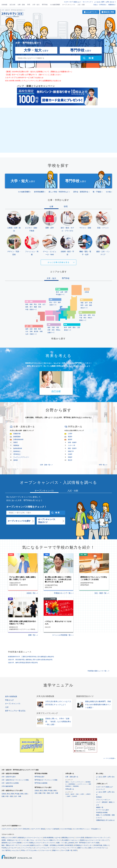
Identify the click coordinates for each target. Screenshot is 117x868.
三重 (78, 327)
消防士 (67, 782)
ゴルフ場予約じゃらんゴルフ (11, 850)
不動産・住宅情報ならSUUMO (54, 845)
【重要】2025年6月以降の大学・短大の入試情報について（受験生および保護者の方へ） (39, 72)
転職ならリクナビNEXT (9, 838)
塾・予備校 (97, 192)
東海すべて (68, 330)
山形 (86, 305)
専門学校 (45, 5)
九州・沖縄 (17, 796)
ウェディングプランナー (21, 457)
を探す (36, 50)
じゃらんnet (25, 845)
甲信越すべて (60, 295)
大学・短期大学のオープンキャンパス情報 (15, 780)
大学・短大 (36, 5)
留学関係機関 (39, 192)
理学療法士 (17, 454)
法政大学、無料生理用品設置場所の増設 (23, 663)
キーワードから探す (103, 810)
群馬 (89, 315)
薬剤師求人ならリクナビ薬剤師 (12, 843)
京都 (53, 327)
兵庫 (49, 330)
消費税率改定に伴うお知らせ (105, 820)
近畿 (3, 796)
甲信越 (17, 794)
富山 (51, 302)
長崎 (35, 329)
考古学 (67, 794)
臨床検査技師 (18, 448)
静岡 (70, 327)
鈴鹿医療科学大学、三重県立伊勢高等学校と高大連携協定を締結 (31, 657)
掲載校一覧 (100, 807)
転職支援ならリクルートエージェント (30, 838)
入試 (7, 707)
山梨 (62, 292)
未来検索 (4, 5)
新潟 (57, 292)
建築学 (70, 439)
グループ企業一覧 (66, 850)
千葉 (81, 318)
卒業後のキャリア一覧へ (63, 593)
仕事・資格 (21, 5)
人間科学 (88, 794)
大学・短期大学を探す (9, 777)
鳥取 (27, 304)
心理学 (70, 434)
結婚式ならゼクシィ (36, 845)
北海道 (87, 292)
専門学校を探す (40, 777)
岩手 (86, 303)
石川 (55, 302)
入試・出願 (81, 5)
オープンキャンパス (69, 5)
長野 (66, 292)
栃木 (85, 315)
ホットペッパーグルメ (26, 848)
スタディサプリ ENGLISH (21, 829)
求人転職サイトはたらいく (70, 840)
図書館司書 (17, 434)
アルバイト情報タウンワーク (52, 840)
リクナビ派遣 (80, 838)
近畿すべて (51, 333)
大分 (27, 331)
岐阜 (66, 327)
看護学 (70, 437)
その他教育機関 (55, 5)
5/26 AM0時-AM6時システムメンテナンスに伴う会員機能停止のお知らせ (33, 81)
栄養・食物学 (72, 442)
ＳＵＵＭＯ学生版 (66, 829)
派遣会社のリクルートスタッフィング (97, 838)
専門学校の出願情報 (41, 783)
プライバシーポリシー (103, 800)
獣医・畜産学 (72, 448)
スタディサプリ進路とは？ (105, 787)
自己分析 (12, 5)
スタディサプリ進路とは (72, 2)
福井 (59, 302)
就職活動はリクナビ (68, 838)
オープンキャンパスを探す (19, 521)
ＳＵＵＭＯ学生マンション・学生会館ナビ (86, 829)
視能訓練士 (76, 786)
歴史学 (70, 460)
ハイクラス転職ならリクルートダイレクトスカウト (39, 843)
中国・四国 (9, 796)
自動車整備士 (72, 784)
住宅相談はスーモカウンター (83, 845)
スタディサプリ (7, 829)
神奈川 (90, 318)
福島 (91, 305)
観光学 (73, 794)
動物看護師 (17, 437)
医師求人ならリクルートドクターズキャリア (94, 840)
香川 (31, 307)
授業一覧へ (32, 635)
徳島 (27, 307)
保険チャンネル (82, 848)
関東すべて (83, 320)
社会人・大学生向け (100, 5)
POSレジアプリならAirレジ (30, 850)
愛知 (74, 327)
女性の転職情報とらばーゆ (52, 838)
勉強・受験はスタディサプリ (11, 845)
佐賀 (31, 329)
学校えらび (9, 700)
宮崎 (31, 331)
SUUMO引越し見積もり (101, 845)
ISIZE (75, 850)
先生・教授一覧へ (101, 593)
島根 (31, 304)
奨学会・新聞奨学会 (81, 192)
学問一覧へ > (103, 465)
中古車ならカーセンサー (9, 848)
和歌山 (58, 330)
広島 (40, 304)
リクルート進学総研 (53, 829)
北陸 (26, 794)
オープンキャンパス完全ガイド (47, 521)
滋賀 (49, 327)
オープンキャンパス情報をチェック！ (26, 507)
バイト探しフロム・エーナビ (32, 840)
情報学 (70, 457)
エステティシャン (82, 784)
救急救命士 (17, 451)
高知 (40, 307)
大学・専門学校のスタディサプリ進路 (87, 843)
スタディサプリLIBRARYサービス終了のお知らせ (24, 78)
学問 (29, 5)
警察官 (16, 442)
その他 (108, 192)
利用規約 (99, 797)
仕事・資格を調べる (72, 777)
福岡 (27, 329)
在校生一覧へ (32, 593)
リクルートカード (46, 850)
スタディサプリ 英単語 (38, 829)
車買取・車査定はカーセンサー (12, 840)
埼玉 (94, 315)
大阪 (57, 327)
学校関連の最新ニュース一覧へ (98, 671)
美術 (77, 794)
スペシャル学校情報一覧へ (62, 635)
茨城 (81, 315)
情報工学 (71, 451)
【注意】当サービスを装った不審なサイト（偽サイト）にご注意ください (33, 75)
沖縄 (41, 331)
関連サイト (56, 850)
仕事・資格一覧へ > (46, 465)
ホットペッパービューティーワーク (65, 848)
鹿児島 (36, 331)
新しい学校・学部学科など (59, 192)
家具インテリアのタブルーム (98, 848)
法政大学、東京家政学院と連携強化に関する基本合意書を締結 (30, 660)
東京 (85, 318)
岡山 (35, 304)
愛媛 (35, 307)
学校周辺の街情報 (102, 813)
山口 (44, 304)
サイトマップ (87, 2)
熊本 (40, 329)
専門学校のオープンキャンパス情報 (46, 780)
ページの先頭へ (110, 758)
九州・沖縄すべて (31, 334)
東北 (8, 794)
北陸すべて (53, 305)
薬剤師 (16, 460)
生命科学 (75, 796)
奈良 (53, 330)
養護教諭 (16, 445)
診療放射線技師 (18, 439)
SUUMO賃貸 (69, 845)
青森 (82, 303)
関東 (12, 794)
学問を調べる (70, 789)
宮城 (91, 303)
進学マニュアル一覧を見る (15, 711)
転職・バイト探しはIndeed (65, 843)
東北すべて (84, 308)
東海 (22, 794)
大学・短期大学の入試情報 (10, 783)
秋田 (82, 305)
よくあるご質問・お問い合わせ (104, 2)
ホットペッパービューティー (43, 848)
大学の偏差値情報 (7, 786)
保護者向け (112, 5)
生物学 (70, 454)
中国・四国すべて (31, 309)
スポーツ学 (72, 445)
